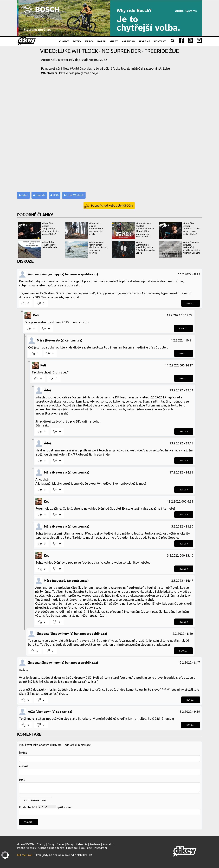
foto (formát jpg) (35, 800)
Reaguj (191, 304)
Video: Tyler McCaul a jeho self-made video (38, 249)
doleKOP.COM (26, 844)
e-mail (23, 766)
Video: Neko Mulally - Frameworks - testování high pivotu (84, 231)
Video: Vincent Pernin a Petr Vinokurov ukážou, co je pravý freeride (86, 249)
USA (56, 195)
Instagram (100, 848)
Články (64, 41)
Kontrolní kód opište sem (109, 810)
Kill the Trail (25, 855)
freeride (41, 195)
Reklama (144, 41)
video (25, 195)
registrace (85, 745)
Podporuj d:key (27, 848)
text (22, 780)
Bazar (102, 41)
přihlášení (71, 745)
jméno (23, 753)
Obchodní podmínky (51, 848)
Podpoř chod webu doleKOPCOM (112, 206)
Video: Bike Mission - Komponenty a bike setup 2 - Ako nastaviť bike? (39, 231)
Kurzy (114, 41)
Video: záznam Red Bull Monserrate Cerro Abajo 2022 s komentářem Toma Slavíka (133, 231)
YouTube (86, 848)
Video (76, 60)
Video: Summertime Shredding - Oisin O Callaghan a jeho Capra (133, 249)
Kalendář (128, 41)
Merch (89, 41)
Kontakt (160, 41)
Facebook (72, 848)
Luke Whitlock (75, 195)
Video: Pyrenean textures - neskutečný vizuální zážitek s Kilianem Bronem (180, 249)
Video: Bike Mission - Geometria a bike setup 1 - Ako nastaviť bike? (180, 231)
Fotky (77, 41)
